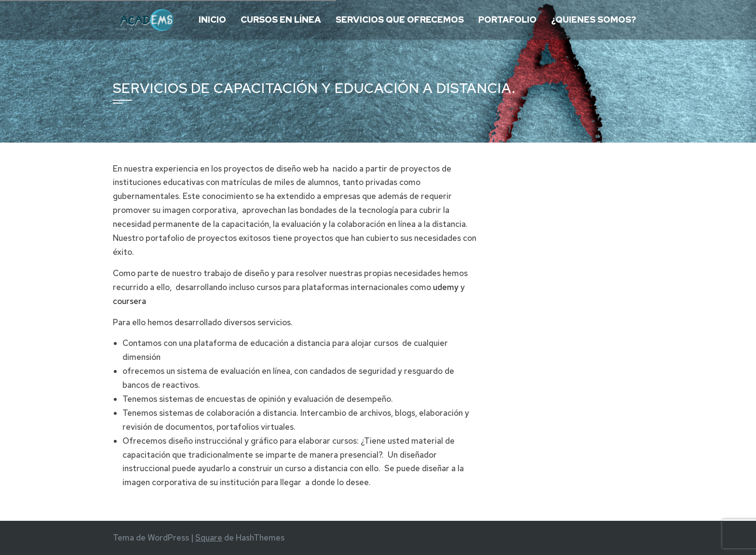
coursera (129, 301)
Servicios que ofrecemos (400, 20)
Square (209, 538)
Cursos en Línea (281, 20)
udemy (446, 287)
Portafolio (507, 20)
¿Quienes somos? (594, 20)
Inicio (212, 20)
